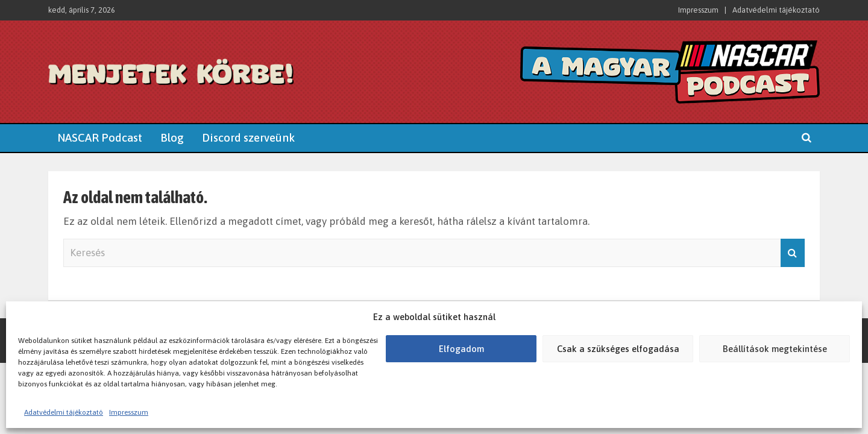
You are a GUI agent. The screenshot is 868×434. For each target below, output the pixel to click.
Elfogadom (461, 349)
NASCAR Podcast (100, 138)
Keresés (793, 253)
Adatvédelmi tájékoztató (64, 412)
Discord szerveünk (248, 138)
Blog (172, 138)
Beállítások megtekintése (775, 349)
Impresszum (129, 412)
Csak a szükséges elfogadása (618, 349)
